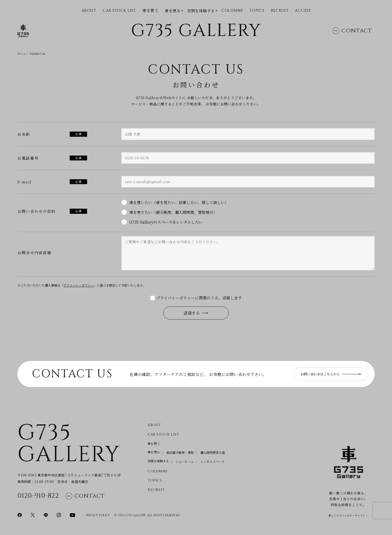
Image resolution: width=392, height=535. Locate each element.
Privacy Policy (98, 515)
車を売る (173, 11)
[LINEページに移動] (46, 515)
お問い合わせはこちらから (331, 374)
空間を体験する (201, 11)
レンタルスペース (212, 461)
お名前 (52, 134)
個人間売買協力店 (213, 452)
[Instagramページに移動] (59, 515)
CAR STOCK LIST (119, 11)
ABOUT (89, 11)
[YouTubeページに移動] (72, 515)
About (154, 425)
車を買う (150, 10)
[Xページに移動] (33, 515)
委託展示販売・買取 (180, 452)
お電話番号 (52, 158)
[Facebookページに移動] (20, 515)
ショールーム (185, 461)
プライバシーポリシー (78, 285)
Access (303, 11)
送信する (196, 313)
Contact (352, 31)
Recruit (280, 11)
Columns (232, 11)
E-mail (52, 182)
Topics (257, 11)
